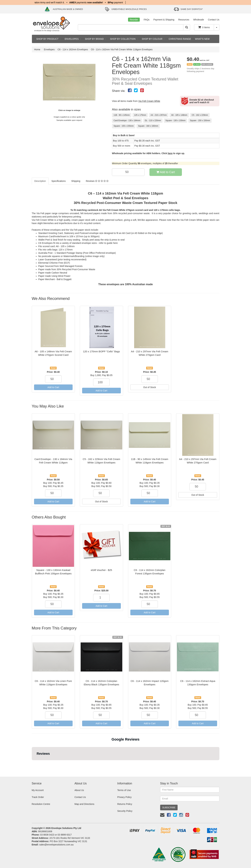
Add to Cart (166, 172)
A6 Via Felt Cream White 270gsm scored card (124, 210)
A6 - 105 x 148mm (179, 115)
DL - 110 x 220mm (153, 121)
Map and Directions (84, 804)
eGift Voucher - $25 (101, 570)
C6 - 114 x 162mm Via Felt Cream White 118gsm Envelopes (122, 49)
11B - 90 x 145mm (122, 115)
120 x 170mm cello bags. (167, 210)
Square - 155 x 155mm (124, 126)
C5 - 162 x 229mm (200, 115)
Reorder (134, 20)
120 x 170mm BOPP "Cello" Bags (101, 351)
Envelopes (49, 49)
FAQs (147, 20)
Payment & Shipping (164, 20)
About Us (79, 790)
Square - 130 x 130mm (175, 121)
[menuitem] (130, 90)
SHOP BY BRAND (96, 39)
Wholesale (199, 20)
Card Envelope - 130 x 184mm (127, 121)
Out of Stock (150, 387)
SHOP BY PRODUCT (49, 39)
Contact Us (214, 20)
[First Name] (190, 790)
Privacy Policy (124, 797)
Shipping (76, 181)
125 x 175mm (140, 115)
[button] (32, 763)
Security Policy (125, 811)
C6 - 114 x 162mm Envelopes (73, 49)
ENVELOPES (73, 39)
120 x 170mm (66, 250)
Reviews (97, 181)
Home (37, 49)
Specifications (59, 181)
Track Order (38, 797)
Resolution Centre (41, 804)
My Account (38, 790)
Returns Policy (125, 804)
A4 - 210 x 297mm (159, 115)
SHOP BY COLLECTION (124, 39)
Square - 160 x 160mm (148, 126)
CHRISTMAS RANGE (180, 39)
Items (204, 27)
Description (40, 181)
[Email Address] (190, 799)
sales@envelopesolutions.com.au (56, 845)
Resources (184, 20)
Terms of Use (124, 790)
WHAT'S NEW (202, 39)
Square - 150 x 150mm (200, 121)
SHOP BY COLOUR (153, 39)
